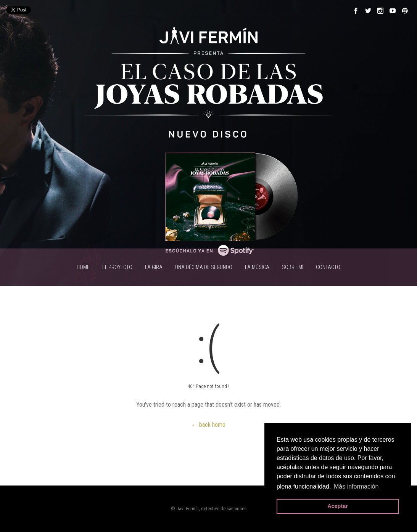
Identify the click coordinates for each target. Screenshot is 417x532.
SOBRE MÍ (293, 267)
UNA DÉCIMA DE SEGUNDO (204, 267)
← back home (208, 425)
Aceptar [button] (338, 506)
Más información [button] (356, 486)
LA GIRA (154, 267)
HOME (83, 267)
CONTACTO (328, 267)
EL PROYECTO (117, 267)
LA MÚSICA (257, 267)
